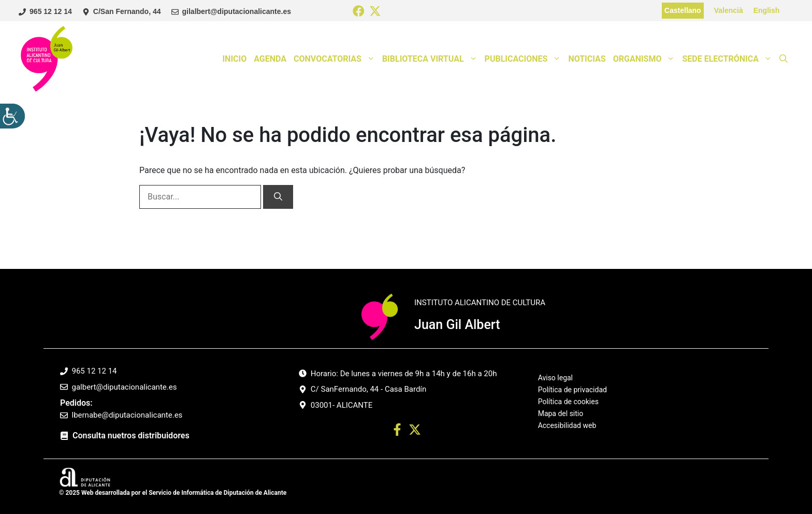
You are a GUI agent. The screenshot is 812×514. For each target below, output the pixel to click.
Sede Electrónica (729, 59)
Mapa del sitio (561, 413)
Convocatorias (336, 59)
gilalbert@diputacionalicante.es (237, 11)
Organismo (646, 59)
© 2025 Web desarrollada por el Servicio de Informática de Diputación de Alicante (173, 493)
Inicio (234, 59)
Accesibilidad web (567, 425)
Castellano (683, 10)
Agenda (270, 59)
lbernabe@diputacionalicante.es (127, 415)
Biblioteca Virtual (432, 59)
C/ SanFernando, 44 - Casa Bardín (369, 389)
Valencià (729, 10)
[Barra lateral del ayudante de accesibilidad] (12, 116)
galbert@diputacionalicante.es (125, 387)
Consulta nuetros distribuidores (131, 436)
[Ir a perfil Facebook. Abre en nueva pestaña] (397, 431)
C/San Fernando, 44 (127, 11)
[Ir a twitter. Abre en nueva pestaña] (415, 431)
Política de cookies (568, 402)
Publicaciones (525, 59)
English (767, 10)
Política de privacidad (572, 390)
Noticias (587, 59)
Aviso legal (555, 378)
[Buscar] (278, 197)
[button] (784, 59)
